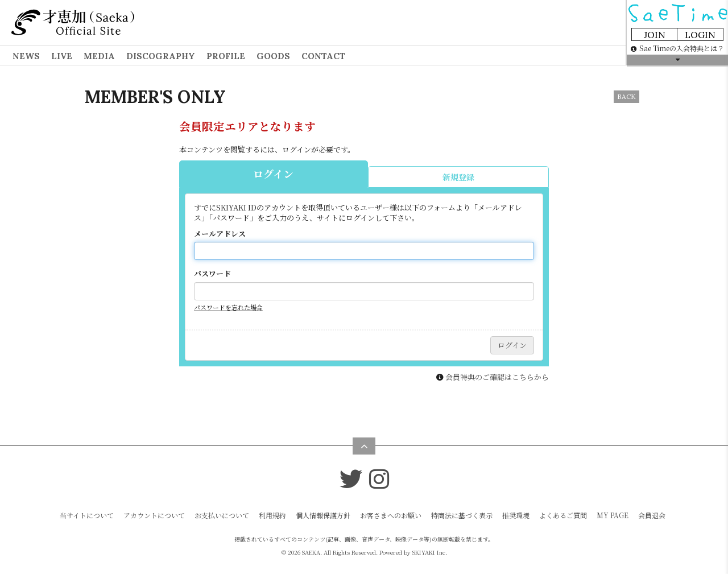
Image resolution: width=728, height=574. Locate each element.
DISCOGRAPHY (161, 56)
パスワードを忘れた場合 (228, 307)
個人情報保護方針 (323, 515)
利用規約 (272, 515)
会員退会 (652, 515)
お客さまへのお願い (391, 515)
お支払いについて (222, 515)
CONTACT (323, 56)
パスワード (212, 274)
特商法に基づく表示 (462, 515)
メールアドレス (220, 234)
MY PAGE (613, 515)
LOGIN (700, 35)
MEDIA (99, 56)
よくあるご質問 (563, 515)
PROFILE (226, 56)
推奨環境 (516, 515)
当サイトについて (87, 515)
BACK (626, 96)
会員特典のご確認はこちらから (497, 377)
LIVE (62, 56)
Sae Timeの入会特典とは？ (677, 48)
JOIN (655, 35)
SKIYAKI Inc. (430, 552)
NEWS (26, 56)
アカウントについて (154, 515)
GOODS (273, 56)
